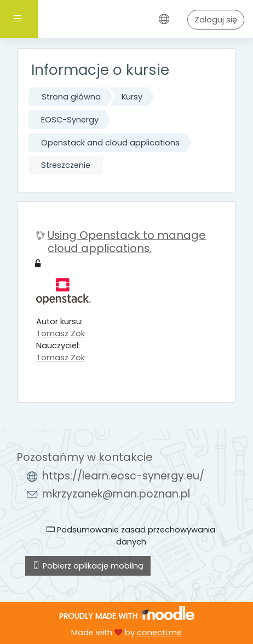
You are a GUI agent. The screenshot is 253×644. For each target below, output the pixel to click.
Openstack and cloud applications (110, 143)
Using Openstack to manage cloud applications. (127, 242)
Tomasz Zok (61, 333)
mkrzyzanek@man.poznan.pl (116, 494)
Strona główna (71, 97)
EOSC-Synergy (70, 120)
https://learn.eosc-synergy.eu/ (123, 476)
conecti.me (159, 633)
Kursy (132, 97)
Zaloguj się (216, 20)
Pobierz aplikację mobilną (88, 566)
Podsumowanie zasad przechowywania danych (131, 536)
